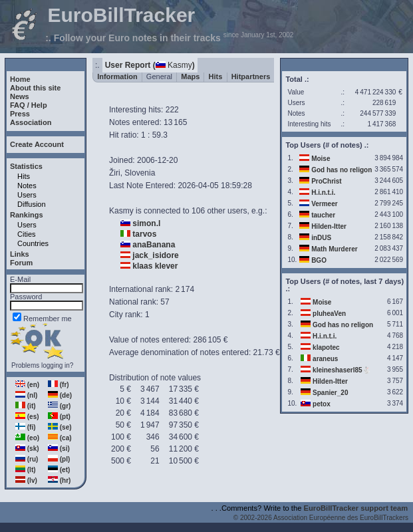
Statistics (26, 166)
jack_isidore (155, 255)
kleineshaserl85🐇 (342, 370)
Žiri (115, 173)
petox (322, 404)
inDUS (321, 238)
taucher (323, 215)
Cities (27, 234)
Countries (33, 243)
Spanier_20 (330, 393)
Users (27, 195)
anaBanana (154, 245)
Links (20, 254)
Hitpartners (251, 76)
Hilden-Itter (329, 226)
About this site (35, 88)
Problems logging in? (42, 365)
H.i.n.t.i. (323, 193)
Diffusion (32, 204)
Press (20, 114)
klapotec (326, 347)
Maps (190, 76)
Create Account (37, 144)
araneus (325, 359)
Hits (24, 176)
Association (31, 122)
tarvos (144, 234)
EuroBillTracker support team (356, 508)
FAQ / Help (29, 105)
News (20, 96)
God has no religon (342, 170)
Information (117, 76)
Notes (27, 186)
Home (20, 79)
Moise (321, 159)
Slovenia (140, 173)
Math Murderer (334, 249)
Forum (21, 263)
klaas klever (155, 266)
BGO (319, 260)
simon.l (146, 223)
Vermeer (324, 204)
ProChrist (327, 181)
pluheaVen (329, 314)
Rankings (27, 215)
